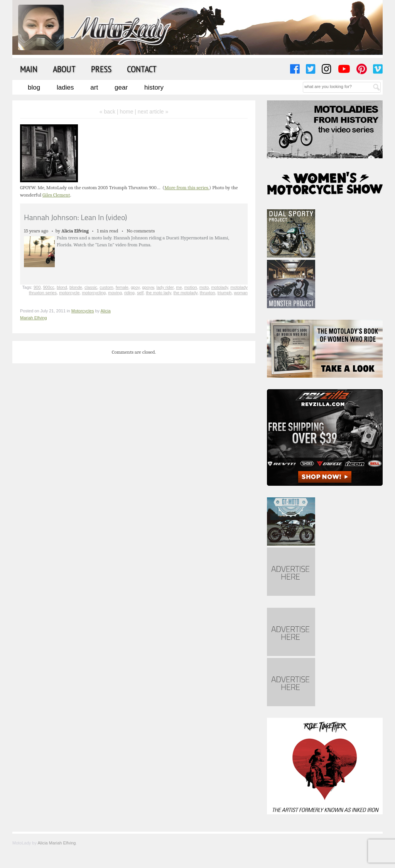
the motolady (186, 293)
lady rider (165, 287)
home (126, 112)
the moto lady (158, 293)
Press (101, 69)
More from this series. (187, 187)
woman (241, 293)
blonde (76, 287)
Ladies (65, 87)
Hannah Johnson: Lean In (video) (75, 217)
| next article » (151, 112)
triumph (225, 293)
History (154, 87)
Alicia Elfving (75, 231)
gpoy (135, 287)
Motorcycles (83, 311)
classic (91, 287)
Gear (121, 87)
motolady (219, 287)
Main (29, 69)
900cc (48, 287)
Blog (34, 87)
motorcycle (69, 293)
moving (115, 293)
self (140, 293)
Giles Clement (56, 195)
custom (106, 287)
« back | (110, 112)
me (179, 287)
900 (37, 287)
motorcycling (94, 293)
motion (191, 287)
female (122, 287)
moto (204, 287)
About (64, 69)
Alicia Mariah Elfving (57, 843)
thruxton (208, 293)
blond (62, 287)
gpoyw (148, 287)
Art (94, 87)
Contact (142, 69)
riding (129, 293)
